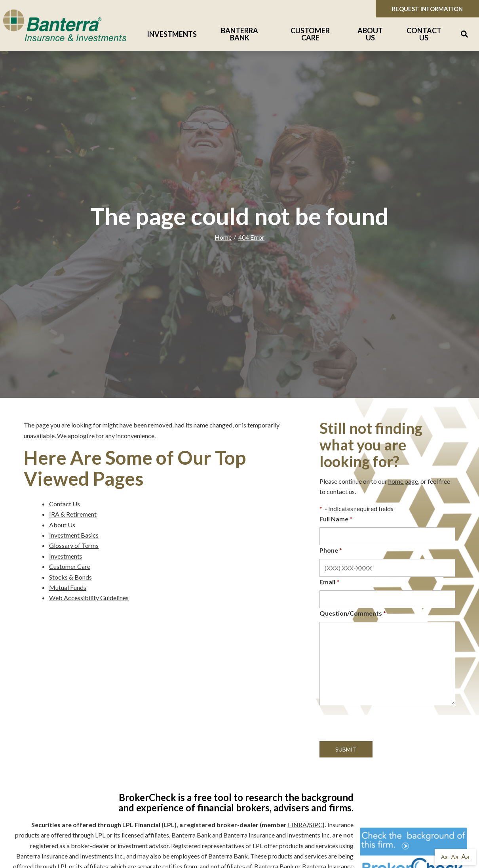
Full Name (336, 519)
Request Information (427, 9)
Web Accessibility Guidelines (89, 598)
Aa (444, 857)
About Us (370, 34)
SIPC (316, 825)
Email (329, 582)
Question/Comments (353, 613)
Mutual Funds (68, 587)
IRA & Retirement (73, 514)
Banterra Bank (239, 34)
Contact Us (424, 34)
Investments (172, 34)
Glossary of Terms (74, 545)
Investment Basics (74, 535)
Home (223, 237)
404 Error (251, 237)
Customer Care (310, 34)
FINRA (297, 825)
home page (403, 481)
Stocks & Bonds (70, 577)
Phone (331, 550)
